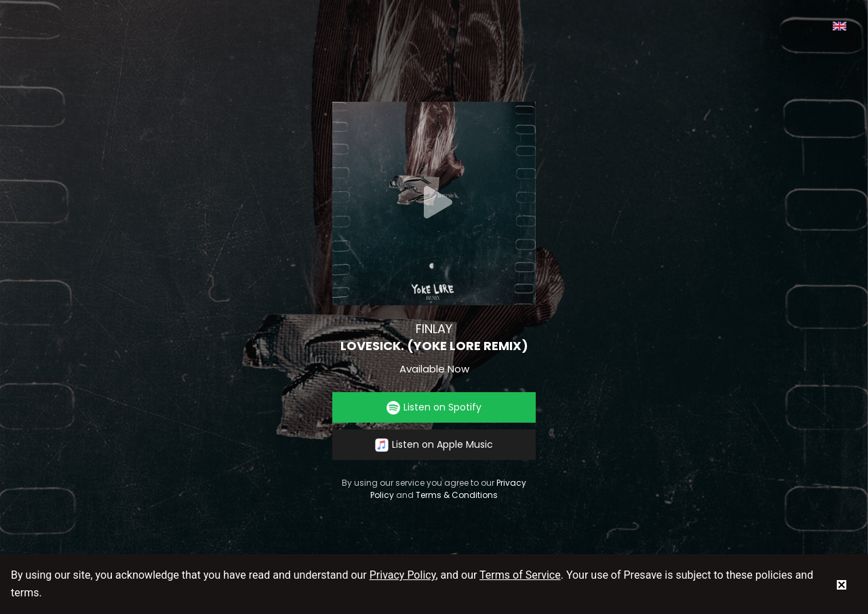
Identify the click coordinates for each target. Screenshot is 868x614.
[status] (842, 584)
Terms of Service (520, 575)
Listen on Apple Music (434, 445)
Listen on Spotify (434, 407)
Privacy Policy (403, 575)
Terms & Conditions (457, 495)
